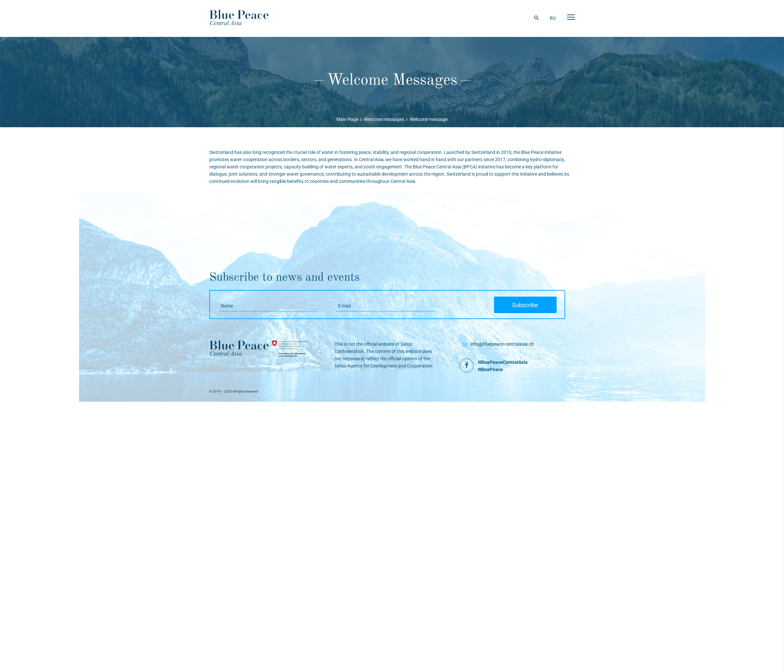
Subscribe (529, 305)
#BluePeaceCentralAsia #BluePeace (503, 366)
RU (553, 18)
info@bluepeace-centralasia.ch (502, 344)
